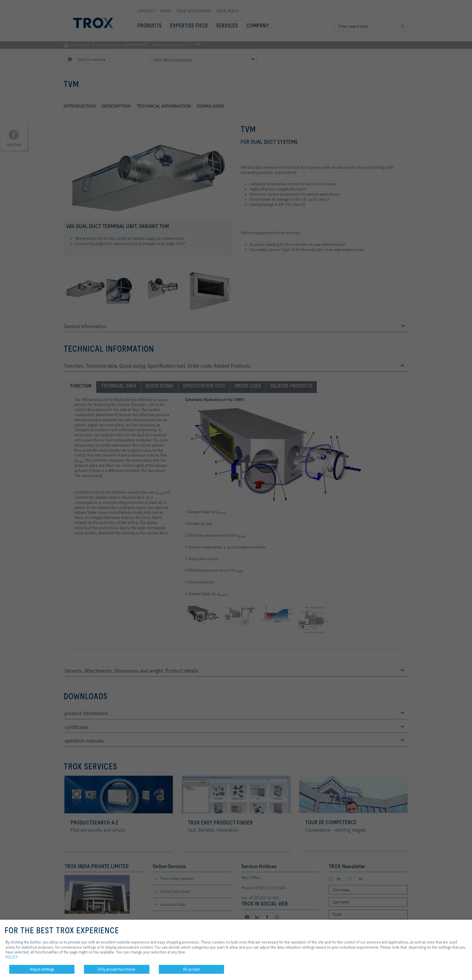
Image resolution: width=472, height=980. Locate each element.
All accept (191, 969)
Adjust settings (42, 969)
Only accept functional (116, 969)
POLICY (12, 957)
